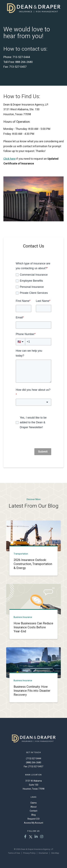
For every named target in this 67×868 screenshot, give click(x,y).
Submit (43, 452)
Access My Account (34, 823)
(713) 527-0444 (34, 759)
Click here (10, 159)
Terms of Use (14, 853)
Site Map (55, 853)
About (33, 807)
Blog (33, 815)
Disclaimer (43, 853)
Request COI (33, 819)
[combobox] (34, 402)
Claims (33, 803)
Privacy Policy (29, 853)
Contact (33, 811)
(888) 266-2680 (34, 763)
